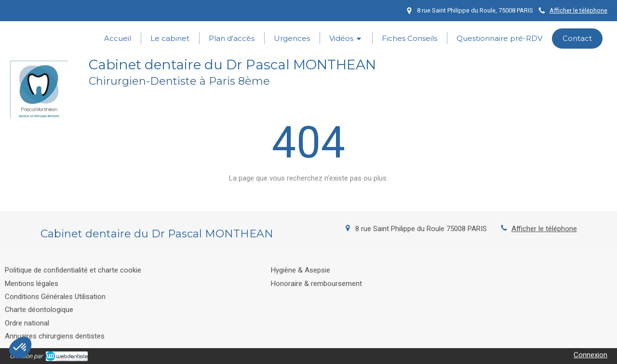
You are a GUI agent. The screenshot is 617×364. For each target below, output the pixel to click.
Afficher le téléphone (578, 10)
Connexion (590, 355)
